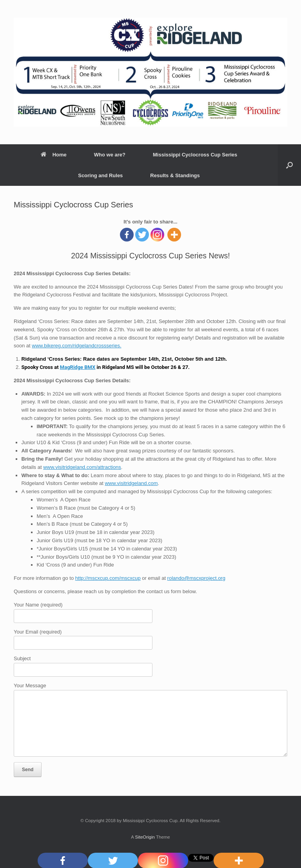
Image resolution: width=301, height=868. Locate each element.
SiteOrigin (145, 837)
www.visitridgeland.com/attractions (82, 467)
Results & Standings (175, 175)
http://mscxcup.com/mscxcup (108, 578)
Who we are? (110, 155)
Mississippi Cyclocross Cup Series (195, 155)
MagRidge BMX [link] (78, 367)
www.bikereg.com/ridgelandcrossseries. (76, 346)
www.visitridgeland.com (131, 483)
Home (54, 155)
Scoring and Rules (100, 175)
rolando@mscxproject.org (196, 578)
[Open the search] (289, 165)
